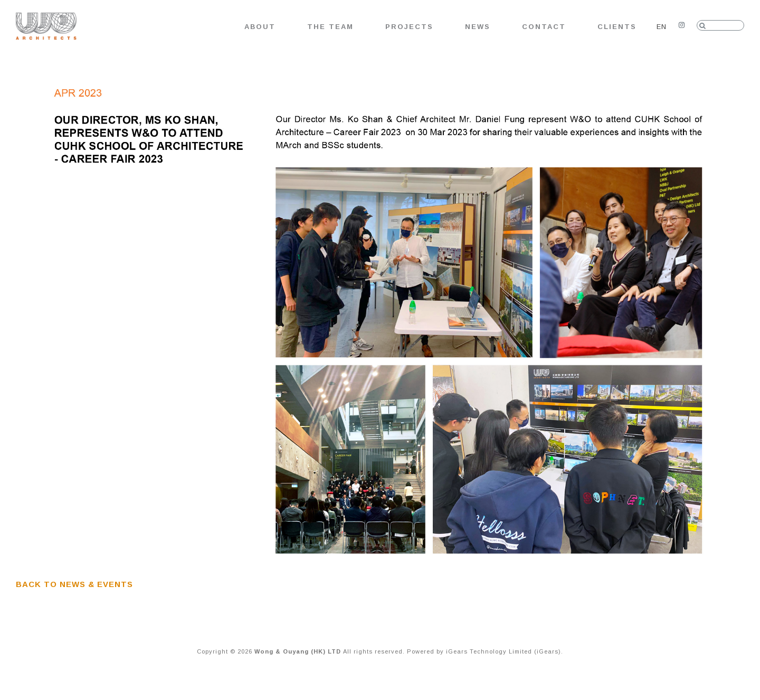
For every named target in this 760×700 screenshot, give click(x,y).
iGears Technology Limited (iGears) (503, 651)
